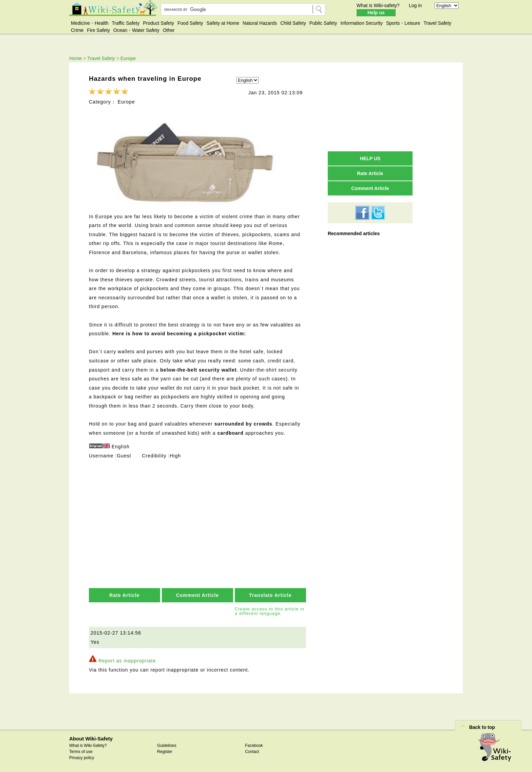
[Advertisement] (198, 510)
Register (165, 751)
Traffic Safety (126, 23)
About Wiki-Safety (91, 738)
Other (169, 30)
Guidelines (167, 745)
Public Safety (323, 23)
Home (75, 58)
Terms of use (81, 751)
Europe (128, 58)
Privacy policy (82, 757)
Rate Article (124, 595)
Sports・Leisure (403, 23)
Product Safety (158, 23)
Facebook (254, 745)
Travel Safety (437, 23)
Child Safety (293, 23)
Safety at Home (223, 23)
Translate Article (270, 595)
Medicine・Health (90, 23)
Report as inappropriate (127, 660)
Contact (252, 751)
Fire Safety (98, 30)
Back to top (482, 726)
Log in (415, 5)
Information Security (362, 23)
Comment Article (198, 595)
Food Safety (190, 23)
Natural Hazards (260, 23)
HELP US (370, 158)
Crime (77, 30)
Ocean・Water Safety (136, 30)
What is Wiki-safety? (378, 5)
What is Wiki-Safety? (88, 745)
